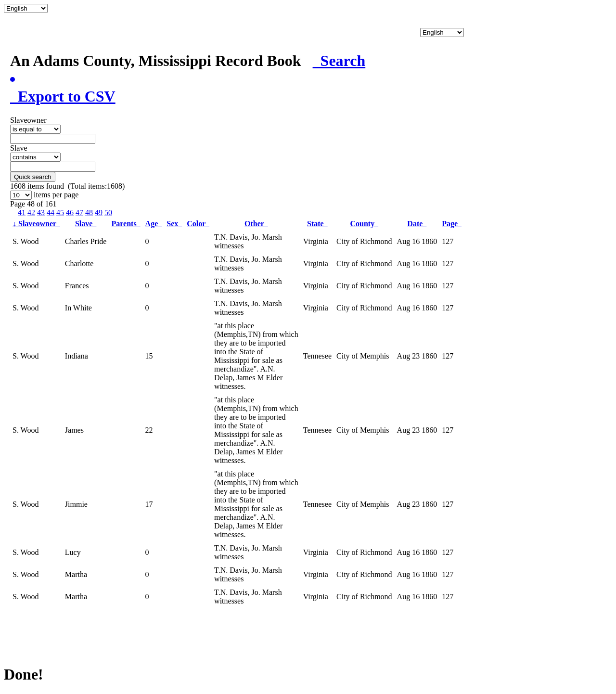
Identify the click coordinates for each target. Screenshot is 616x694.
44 (51, 212)
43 (41, 212)
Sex (174, 224)
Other (256, 224)
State (317, 224)
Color (198, 224)
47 (79, 212)
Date (417, 224)
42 (31, 212)
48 (89, 212)
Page (452, 224)
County (364, 224)
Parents (126, 224)
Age (154, 224)
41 (22, 212)
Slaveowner (36, 224)
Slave (86, 224)
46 (70, 212)
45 (60, 212)
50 (108, 212)
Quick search (33, 177)
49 (99, 212)
